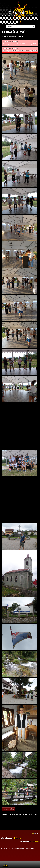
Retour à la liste (9, 809)
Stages (25, 814)
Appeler (5, 864)
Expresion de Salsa (9, 814)
